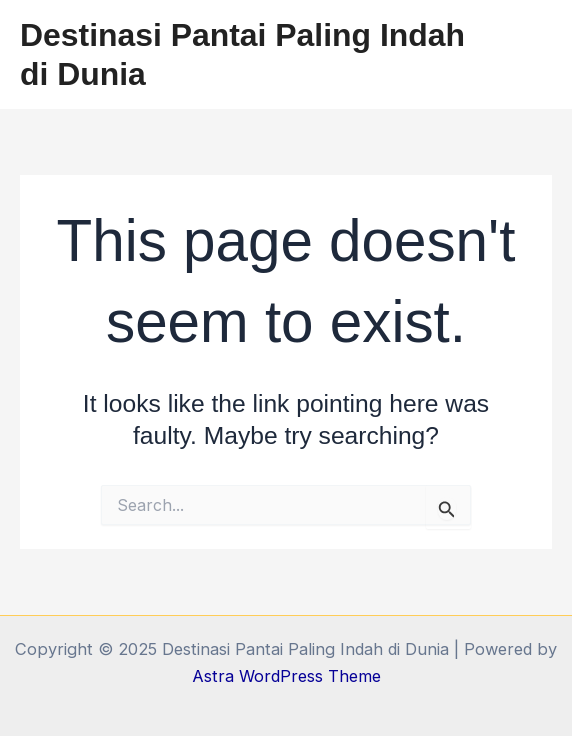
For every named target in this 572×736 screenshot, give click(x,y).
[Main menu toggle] (529, 54)
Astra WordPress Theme (286, 676)
